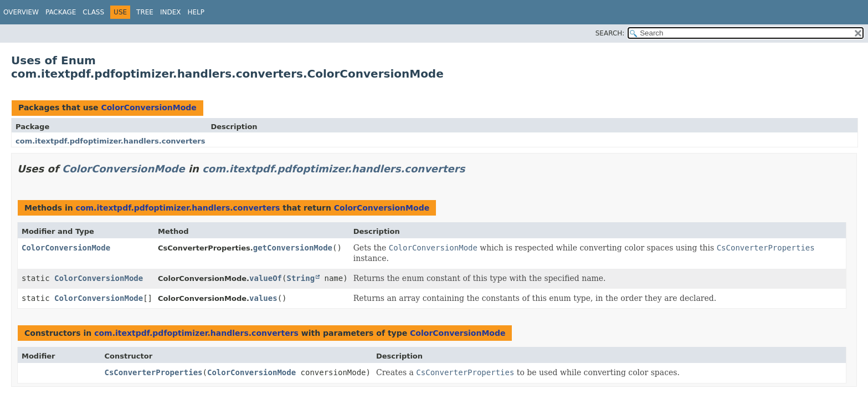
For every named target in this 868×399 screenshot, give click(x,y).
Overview (21, 12)
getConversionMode (293, 248)
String (301, 278)
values (263, 298)
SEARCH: (610, 33)
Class (93, 12)
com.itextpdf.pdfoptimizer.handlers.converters (110, 141)
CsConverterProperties (154, 372)
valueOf (266, 278)
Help (196, 12)
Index (171, 12)
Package (61, 12)
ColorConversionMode (148, 108)
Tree (145, 12)
